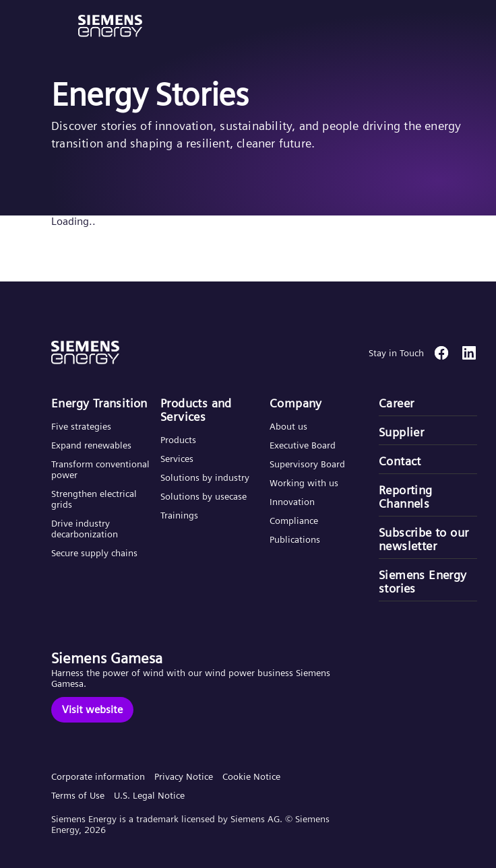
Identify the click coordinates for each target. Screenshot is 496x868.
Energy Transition (99, 403)
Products (178, 440)
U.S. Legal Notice (149, 795)
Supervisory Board (307, 464)
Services (177, 459)
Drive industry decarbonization (85, 529)
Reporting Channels (406, 497)
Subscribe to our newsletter (424, 539)
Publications (295, 539)
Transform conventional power (100, 469)
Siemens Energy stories (423, 582)
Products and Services (196, 410)
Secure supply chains (96, 553)
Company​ (296, 403)
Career (396, 403)
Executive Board (303, 445)
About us (288, 426)
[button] (110, 26)
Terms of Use (78, 795)
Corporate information (98, 776)
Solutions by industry (205, 477)
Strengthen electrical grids (94, 499)
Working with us (304, 483)
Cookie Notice (251, 776)
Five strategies (81, 426)
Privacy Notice (184, 776)
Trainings (179, 515)
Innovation (293, 502)
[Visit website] (92, 710)
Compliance (294, 521)
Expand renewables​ (91, 445)
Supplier (401, 432)
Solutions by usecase (204, 496)
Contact (400, 461)
